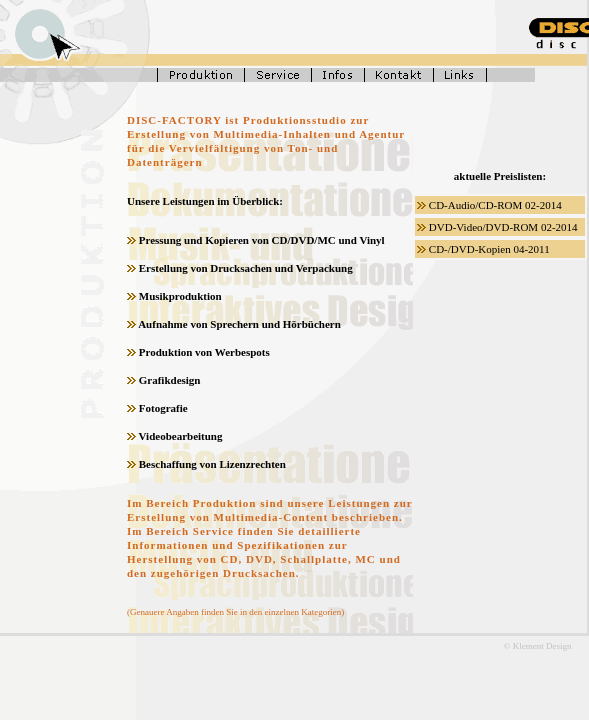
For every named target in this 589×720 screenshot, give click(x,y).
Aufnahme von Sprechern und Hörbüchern (239, 324)
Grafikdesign (170, 380)
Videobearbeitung (181, 436)
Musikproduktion (180, 296)
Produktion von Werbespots (204, 352)
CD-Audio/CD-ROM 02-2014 (495, 205)
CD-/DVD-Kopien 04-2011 (489, 249)
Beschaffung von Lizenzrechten (212, 464)
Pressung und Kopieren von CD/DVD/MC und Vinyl (262, 240)
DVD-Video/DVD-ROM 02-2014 (503, 227)
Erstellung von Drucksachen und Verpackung (246, 268)
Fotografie (163, 408)
